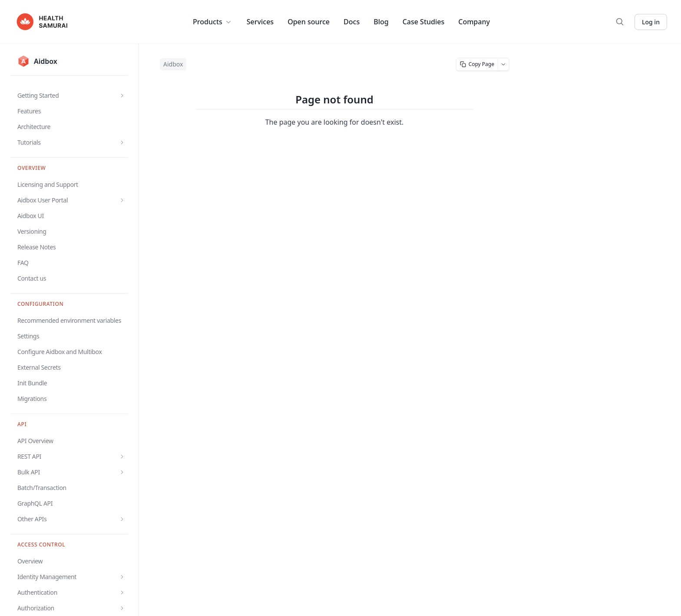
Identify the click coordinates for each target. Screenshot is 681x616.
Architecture (34, 127)
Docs (352, 22)
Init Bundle (32, 383)
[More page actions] (504, 64)
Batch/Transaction (42, 488)
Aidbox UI (31, 216)
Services (260, 22)
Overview (30, 561)
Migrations (32, 399)
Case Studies (424, 22)
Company (474, 22)
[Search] (620, 22)
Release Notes (36, 247)
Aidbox (173, 64)
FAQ (23, 263)
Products (213, 22)
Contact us (32, 278)
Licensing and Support (48, 184)
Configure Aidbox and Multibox (60, 352)
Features (29, 111)
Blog (381, 22)
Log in (651, 22)
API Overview (35, 441)
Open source (309, 22)
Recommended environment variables (69, 320)
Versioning (32, 231)
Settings (28, 336)
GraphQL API (35, 503)
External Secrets (39, 367)
